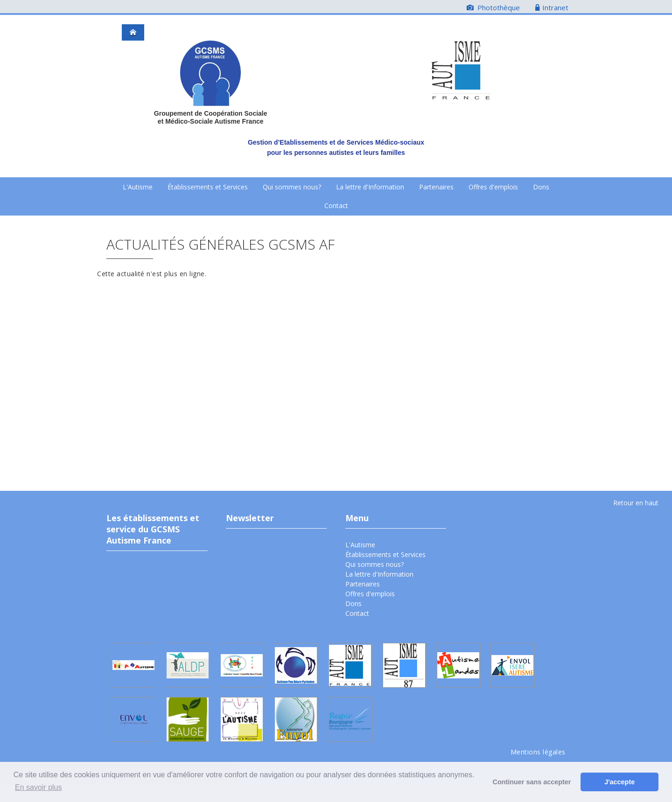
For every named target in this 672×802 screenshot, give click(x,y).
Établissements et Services (208, 187)
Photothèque (493, 7)
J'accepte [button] (619, 782)
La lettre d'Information (370, 187)
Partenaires (436, 187)
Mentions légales (538, 752)
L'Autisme (138, 187)
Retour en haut (636, 503)
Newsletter (250, 518)
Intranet (552, 7)
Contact (336, 206)
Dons (541, 187)
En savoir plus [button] (38, 787)
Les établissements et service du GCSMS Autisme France (153, 529)
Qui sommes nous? (292, 187)
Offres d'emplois (493, 187)
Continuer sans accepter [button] (532, 782)
